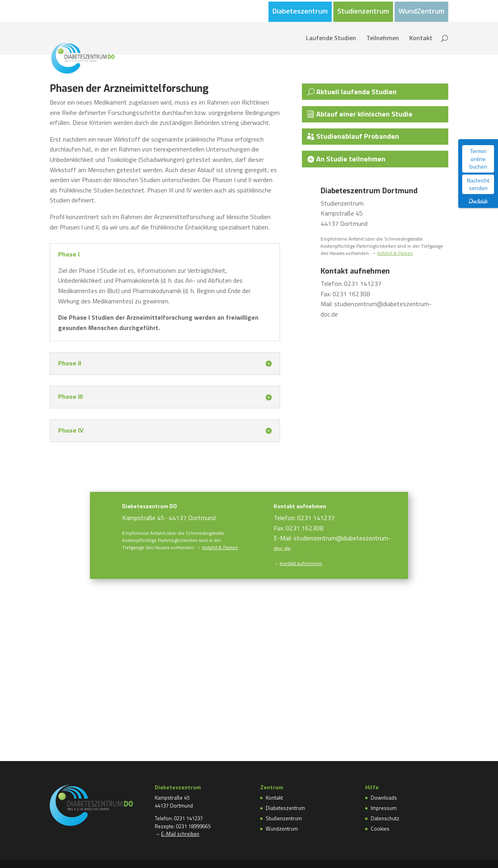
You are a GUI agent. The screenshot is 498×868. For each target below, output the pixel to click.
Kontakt (421, 39)
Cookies (380, 829)
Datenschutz (385, 818)
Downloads (384, 798)
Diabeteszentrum (300, 12)
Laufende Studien (331, 39)
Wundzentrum (282, 829)
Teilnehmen (383, 39)
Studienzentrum (363, 12)
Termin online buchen (478, 159)
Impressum (384, 808)
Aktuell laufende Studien (357, 92)
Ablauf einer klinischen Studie (365, 114)
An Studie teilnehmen (352, 159)
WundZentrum (421, 12)
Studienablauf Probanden (358, 136)
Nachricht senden (478, 184)
